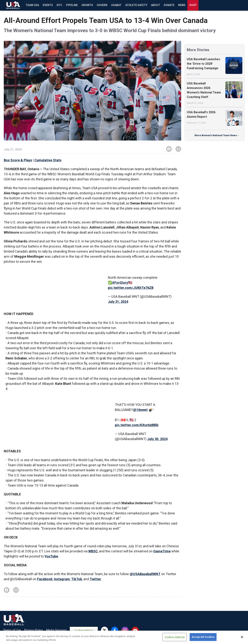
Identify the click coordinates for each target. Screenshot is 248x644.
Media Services (56, 630)
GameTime (162, 551)
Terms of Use (12, 630)
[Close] (242, 637)
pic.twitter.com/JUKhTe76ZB (131, 288)
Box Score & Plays (18, 160)
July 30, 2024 (157, 439)
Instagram (62, 579)
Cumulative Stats (48, 160)
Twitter (95, 579)
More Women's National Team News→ (217, 135)
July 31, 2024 (118, 302)
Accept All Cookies (203, 637)
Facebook (45, 579)
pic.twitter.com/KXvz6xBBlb (137, 425)
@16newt (140, 410)
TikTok (77, 579)
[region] (124, 637)
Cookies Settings (84, 630)
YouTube (51, 556)
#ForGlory (120, 283)
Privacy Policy (34, 630)
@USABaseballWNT (145, 574)
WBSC (93, 551)
